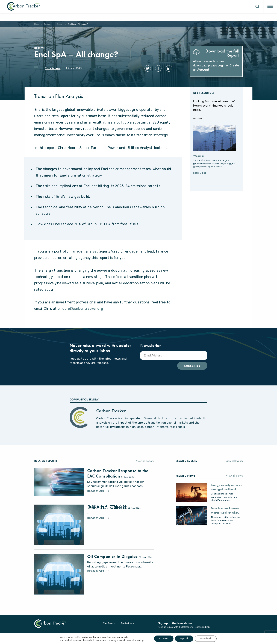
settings (140, 640)
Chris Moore (53, 68)
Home (37, 24)
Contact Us (127, 621)
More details (206, 639)
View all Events (234, 459)
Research (48, 24)
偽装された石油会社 (108, 505)
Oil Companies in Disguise (113, 554)
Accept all (163, 639)
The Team (108, 621)
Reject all (184, 639)
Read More (200, 171)
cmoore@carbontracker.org (80, 306)
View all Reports (145, 459)
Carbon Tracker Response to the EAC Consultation (118, 471)
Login (222, 65)
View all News (234, 474)
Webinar (199, 154)
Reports (60, 24)
